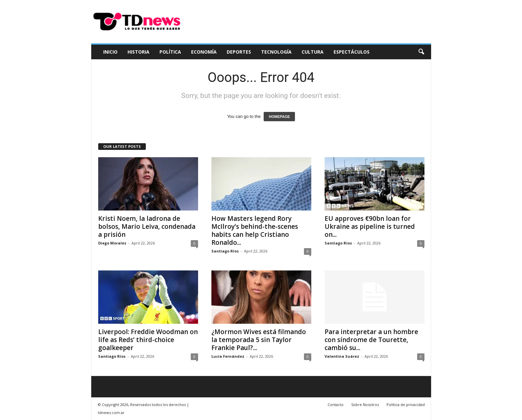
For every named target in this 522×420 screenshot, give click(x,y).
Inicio (110, 52)
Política (170, 52)
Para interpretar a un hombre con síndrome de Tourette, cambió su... (371, 340)
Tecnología (276, 52)
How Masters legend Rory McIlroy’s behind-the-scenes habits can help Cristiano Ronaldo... (255, 230)
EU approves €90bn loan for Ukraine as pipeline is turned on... (370, 226)
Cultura (313, 52)
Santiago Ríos (225, 251)
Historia (138, 52)
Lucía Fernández (228, 356)
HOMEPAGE (279, 117)
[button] (421, 52)
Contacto (336, 405)
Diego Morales (112, 243)
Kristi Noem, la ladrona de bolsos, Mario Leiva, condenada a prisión (147, 226)
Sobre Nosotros (365, 405)
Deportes (239, 52)
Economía (204, 52)
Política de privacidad (406, 405)
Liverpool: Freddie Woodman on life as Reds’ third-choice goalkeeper (148, 340)
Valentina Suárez (342, 356)
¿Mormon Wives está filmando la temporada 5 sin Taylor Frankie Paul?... (259, 340)
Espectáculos (352, 52)
